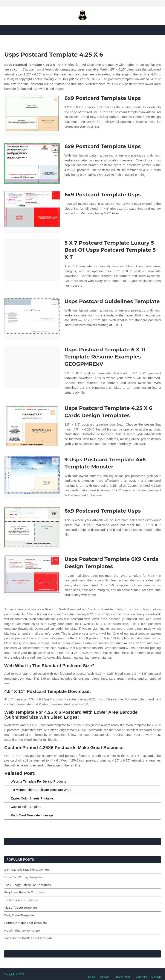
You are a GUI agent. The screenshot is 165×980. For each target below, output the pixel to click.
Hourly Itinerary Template (22, 930)
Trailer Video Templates (21, 900)
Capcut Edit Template (26, 807)
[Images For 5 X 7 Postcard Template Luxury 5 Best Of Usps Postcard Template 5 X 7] (32, 260)
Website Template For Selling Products (38, 781)
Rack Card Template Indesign (32, 815)
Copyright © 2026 (14, 974)
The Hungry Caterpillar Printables (27, 885)
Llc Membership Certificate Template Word (41, 790)
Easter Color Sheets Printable (32, 798)
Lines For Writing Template (23, 877)
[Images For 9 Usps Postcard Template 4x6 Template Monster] (32, 477)
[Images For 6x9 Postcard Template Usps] (32, 115)
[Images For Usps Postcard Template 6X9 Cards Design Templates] (32, 576)
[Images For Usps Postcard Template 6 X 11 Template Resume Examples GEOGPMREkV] (32, 367)
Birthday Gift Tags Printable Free (27, 870)
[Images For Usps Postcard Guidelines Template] (32, 319)
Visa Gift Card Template (21, 908)
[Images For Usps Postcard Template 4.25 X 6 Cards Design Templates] (32, 425)
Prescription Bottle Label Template (28, 938)
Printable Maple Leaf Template (26, 923)
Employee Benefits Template (24, 892)
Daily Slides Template (19, 915)
